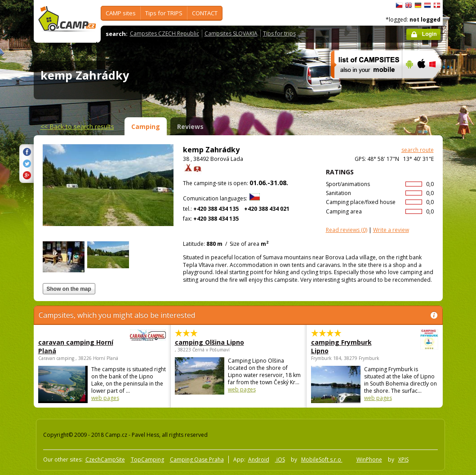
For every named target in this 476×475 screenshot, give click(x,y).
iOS (280, 459)
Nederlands (427, 5)
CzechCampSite (105, 459)
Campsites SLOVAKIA (231, 33)
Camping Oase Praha (197, 459)
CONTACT (205, 13)
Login (429, 34)
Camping (146, 127)
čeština (399, 5)
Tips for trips (279, 33)
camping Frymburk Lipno (350, 346)
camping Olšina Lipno (209, 342)
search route (418, 150)
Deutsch (418, 5)
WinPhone (369, 459)
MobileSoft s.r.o (322, 459)
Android (259, 459)
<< (77, 127)
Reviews (190, 127)
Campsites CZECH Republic (165, 33)
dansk (437, 5)
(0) (347, 230)
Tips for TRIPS (164, 13)
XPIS (403, 459)
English (409, 5)
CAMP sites (121, 13)
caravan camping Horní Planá (77, 346)
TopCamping (147, 459)
